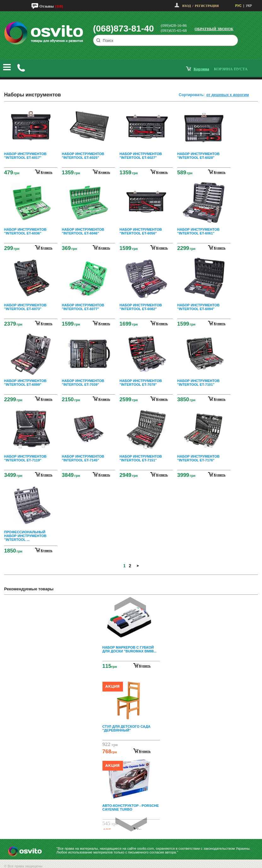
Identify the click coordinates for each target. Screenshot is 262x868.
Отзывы (47, 6)
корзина (201, 69)
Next (131, 824)
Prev (130, 604)
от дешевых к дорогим (227, 95)
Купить (145, 666)
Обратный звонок (214, 29)
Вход (186, 6)
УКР (249, 6)
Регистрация (207, 6)
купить (47, 172)
